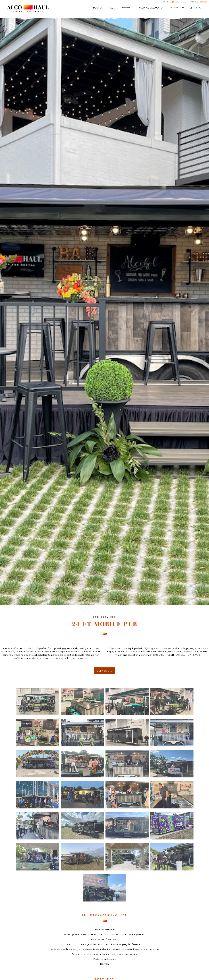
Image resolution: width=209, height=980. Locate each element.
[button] (127, 8)
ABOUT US (97, 8)
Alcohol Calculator (152, 8)
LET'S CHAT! (196, 8)
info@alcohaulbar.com (178, 2)
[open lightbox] (37, 702)
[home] (28, 9)
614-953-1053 (202, 2)
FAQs (112, 8)
